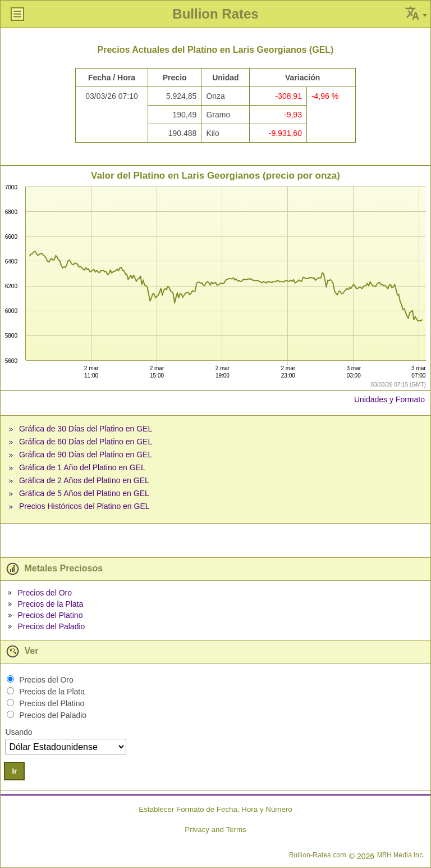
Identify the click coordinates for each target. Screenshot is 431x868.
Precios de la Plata (50, 604)
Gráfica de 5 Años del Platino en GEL (84, 493)
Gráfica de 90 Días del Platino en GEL (86, 455)
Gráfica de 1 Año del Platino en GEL (82, 467)
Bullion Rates (215, 14)
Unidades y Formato (389, 399)
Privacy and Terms (215, 830)
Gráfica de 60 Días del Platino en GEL (86, 442)
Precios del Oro (44, 593)
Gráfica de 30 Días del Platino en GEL (86, 429)
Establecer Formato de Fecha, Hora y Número (215, 809)
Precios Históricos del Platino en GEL (84, 506)
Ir (14, 771)
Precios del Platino (50, 615)
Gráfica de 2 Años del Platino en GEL (84, 480)
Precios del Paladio (51, 626)
